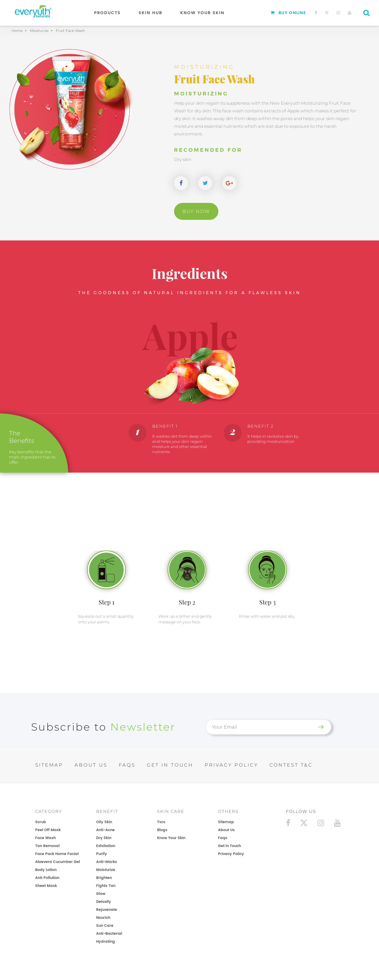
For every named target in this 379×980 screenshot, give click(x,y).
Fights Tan (106, 886)
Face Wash (46, 838)
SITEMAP (49, 765)
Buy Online (288, 13)
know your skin (171, 838)
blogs (162, 830)
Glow (101, 894)
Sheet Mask (46, 886)
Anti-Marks (107, 862)
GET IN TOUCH (170, 765)
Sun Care (105, 926)
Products (107, 13)
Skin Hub (150, 13)
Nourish (103, 918)
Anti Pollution (47, 878)
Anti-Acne (105, 830)
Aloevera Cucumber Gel (58, 862)
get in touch (229, 846)
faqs (223, 838)
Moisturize (106, 870)
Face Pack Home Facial (57, 854)
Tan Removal (47, 846)
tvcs (161, 822)
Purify (102, 854)
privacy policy (231, 854)
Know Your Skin (202, 13)
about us (226, 830)
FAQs (127, 765)
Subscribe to (103, 727)
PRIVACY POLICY (231, 765)
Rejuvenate (107, 910)
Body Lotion (46, 870)
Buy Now (196, 211)
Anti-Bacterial (109, 934)
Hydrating (106, 942)
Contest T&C (291, 765)
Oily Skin (104, 822)
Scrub (41, 822)
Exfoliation (106, 846)
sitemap (226, 822)
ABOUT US (91, 765)
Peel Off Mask (48, 830)
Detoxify (104, 902)
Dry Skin (104, 838)
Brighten (104, 878)
